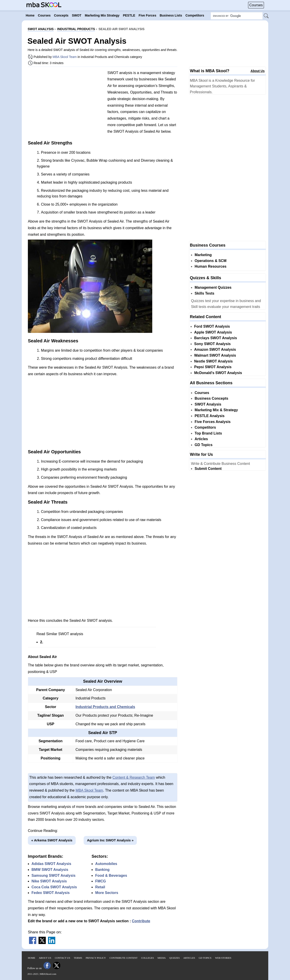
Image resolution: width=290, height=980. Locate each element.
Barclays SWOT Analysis (216, 338)
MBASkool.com (48, 974)
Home (31, 958)
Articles (201, 439)
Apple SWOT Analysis (213, 332)
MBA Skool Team (65, 57)
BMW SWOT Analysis (50, 870)
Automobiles (106, 864)
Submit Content (208, 469)
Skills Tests (204, 293)
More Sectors (107, 893)
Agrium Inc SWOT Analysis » (110, 840)
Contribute (141, 921)
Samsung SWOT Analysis (53, 876)
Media (162, 958)
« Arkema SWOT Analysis (52, 840)
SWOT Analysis (208, 404)
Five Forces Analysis (213, 422)
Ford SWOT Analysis (212, 326)
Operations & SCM (210, 261)
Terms (78, 958)
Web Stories (223, 958)
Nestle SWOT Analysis (213, 361)
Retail (100, 887)
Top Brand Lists (208, 433)
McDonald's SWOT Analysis (218, 373)
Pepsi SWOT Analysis (213, 367)
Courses (256, 5)
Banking (102, 870)
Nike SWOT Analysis (49, 881)
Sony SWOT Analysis (212, 344)
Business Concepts (211, 398)
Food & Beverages (111, 876)
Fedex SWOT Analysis (51, 893)
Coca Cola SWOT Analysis (54, 887)
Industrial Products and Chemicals (105, 707)
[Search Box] (237, 16)
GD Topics (204, 445)
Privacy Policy (96, 958)
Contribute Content (123, 958)
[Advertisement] (66, 102)
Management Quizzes (213, 287)
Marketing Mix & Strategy (216, 410)
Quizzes (174, 958)
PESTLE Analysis (210, 416)
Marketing (203, 255)
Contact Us (63, 958)
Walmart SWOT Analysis (215, 355)
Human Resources (211, 266)
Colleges (147, 958)
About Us (258, 71)
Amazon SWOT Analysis (215, 349)
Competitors (205, 427)
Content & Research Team (134, 777)
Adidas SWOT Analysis (51, 864)
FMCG (100, 881)
